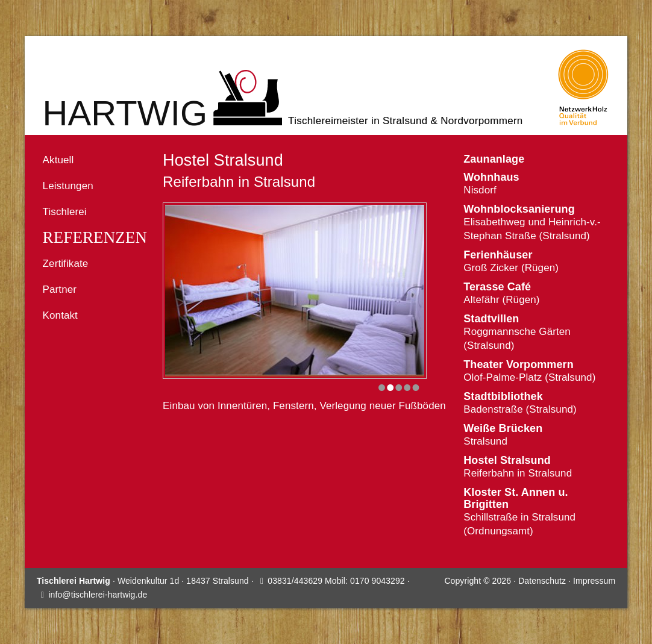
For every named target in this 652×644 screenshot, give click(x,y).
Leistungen (68, 186)
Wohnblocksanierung (519, 209)
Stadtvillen (491, 319)
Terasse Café (497, 287)
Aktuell (58, 160)
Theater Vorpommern (519, 364)
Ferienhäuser (498, 255)
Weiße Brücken (503, 428)
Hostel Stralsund (507, 460)
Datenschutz (542, 581)
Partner (60, 289)
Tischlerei (65, 212)
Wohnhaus (491, 177)
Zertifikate (66, 264)
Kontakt (60, 315)
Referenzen (95, 238)
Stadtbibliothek (503, 396)
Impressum (594, 581)
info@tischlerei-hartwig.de (98, 595)
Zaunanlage (494, 159)
